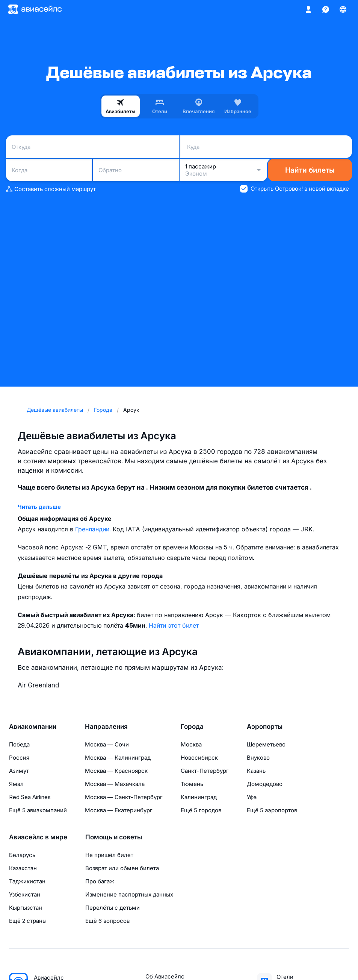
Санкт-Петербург (205, 771)
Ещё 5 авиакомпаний (38, 810)
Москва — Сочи (107, 744)
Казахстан (23, 868)
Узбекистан (25, 894)
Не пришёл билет (109, 855)
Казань (256, 771)
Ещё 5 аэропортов (272, 810)
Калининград (199, 797)
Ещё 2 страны (28, 921)
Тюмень (192, 784)
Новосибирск (199, 758)
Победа (19, 744)
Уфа (252, 797)
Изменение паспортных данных (129, 894)
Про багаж (100, 881)
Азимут (19, 771)
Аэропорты (265, 727)
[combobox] (92, 147)
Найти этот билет (174, 625)
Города (192, 727)
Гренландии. (94, 529)
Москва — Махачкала (115, 784)
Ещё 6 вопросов (107, 921)
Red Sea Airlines (30, 797)
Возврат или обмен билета (122, 868)
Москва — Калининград (118, 758)
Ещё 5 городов (201, 810)
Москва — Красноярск (116, 771)
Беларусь (22, 855)
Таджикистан (27, 881)
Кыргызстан (26, 908)
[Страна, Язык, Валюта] (343, 9)
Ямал (16, 784)
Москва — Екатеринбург (119, 810)
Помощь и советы (114, 837)
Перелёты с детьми (113, 908)
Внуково (258, 758)
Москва (191, 744)
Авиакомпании (33, 727)
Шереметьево (266, 744)
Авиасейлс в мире (38, 837)
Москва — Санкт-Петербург (124, 797)
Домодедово (265, 784)
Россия (19, 758)
